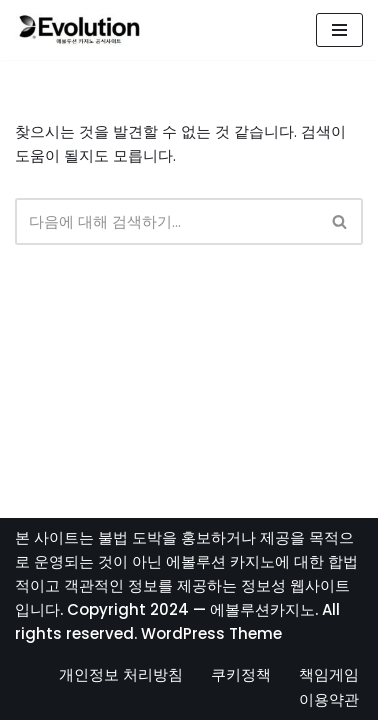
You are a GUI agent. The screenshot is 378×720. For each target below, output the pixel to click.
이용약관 (329, 699)
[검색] (166, 221)
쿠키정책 (241, 674)
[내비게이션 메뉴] (339, 30)
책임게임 (329, 674)
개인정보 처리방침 (121, 674)
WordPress (183, 633)
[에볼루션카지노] (80, 30)
